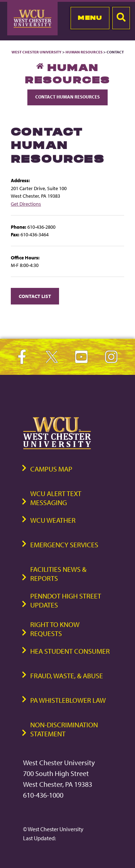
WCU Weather (53, 520)
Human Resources (84, 52)
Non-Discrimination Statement (64, 729)
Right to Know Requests (55, 629)
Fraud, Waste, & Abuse (67, 676)
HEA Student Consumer (70, 651)
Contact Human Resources (67, 97)
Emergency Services (64, 545)
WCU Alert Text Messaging (56, 498)
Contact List (35, 296)
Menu (90, 18)
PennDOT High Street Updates (66, 600)
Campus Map (51, 469)
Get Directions (26, 204)
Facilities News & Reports (58, 574)
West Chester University (37, 52)
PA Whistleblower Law (68, 700)
